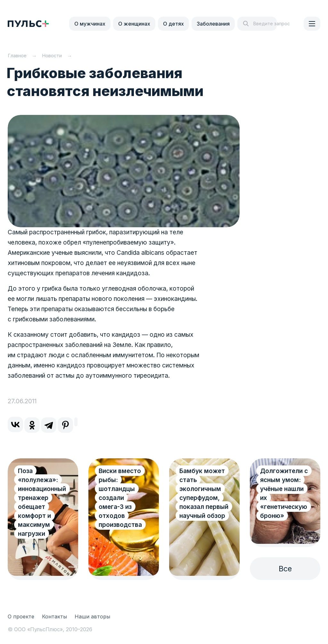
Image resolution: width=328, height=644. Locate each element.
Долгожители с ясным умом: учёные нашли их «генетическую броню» (284, 493)
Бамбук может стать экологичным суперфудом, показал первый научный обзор (204, 493)
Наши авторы (92, 616)
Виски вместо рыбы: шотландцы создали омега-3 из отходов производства (120, 498)
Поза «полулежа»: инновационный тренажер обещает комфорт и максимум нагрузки (42, 502)
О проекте (21, 616)
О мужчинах (90, 24)
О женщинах (134, 24)
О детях (173, 24)
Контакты (54, 616)
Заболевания (213, 24)
